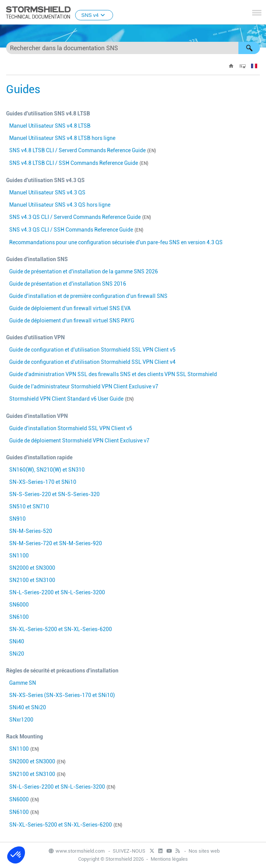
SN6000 (19, 605)
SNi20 (17, 654)
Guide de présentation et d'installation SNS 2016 (68, 284)
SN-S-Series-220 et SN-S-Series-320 (54, 494)
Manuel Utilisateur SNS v (50, 126)
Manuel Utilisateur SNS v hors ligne (62, 138)
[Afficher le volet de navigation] (257, 13)
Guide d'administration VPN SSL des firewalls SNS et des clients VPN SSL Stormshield (113, 374)
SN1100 (19, 556)
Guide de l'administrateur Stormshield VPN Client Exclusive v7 (84, 386)
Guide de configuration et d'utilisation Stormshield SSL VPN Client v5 (92, 350)
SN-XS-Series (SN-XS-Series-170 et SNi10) (62, 695)
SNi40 (17, 641)
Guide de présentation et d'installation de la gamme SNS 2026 (84, 271)
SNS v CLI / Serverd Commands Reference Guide (77, 150)
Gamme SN (23, 683)
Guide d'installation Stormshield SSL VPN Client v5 (71, 428)
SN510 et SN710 (29, 506)
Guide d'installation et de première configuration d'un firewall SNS (88, 296)
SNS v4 (94, 15)
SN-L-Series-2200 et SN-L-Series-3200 (57, 592)
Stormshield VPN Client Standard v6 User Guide (66, 399)
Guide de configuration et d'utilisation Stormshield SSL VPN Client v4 (92, 362)
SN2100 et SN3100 (32, 580)
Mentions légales (169, 859)
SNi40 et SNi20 (28, 707)
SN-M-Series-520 (31, 531)
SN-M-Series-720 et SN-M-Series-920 (56, 543)
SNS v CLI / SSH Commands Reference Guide (74, 163)
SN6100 (19, 617)
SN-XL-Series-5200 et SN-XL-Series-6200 (61, 629)
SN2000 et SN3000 (32, 568)
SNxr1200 (21, 720)
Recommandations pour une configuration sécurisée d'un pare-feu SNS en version (116, 242)
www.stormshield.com (76, 851)
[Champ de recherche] (133, 48)
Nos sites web (204, 851)
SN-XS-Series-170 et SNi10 (43, 482)
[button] (249, 48)
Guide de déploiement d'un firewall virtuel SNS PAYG (72, 321)
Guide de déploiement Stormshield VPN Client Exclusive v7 (79, 441)
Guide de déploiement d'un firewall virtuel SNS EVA (70, 308)
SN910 (17, 519)
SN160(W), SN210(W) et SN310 (47, 470)
